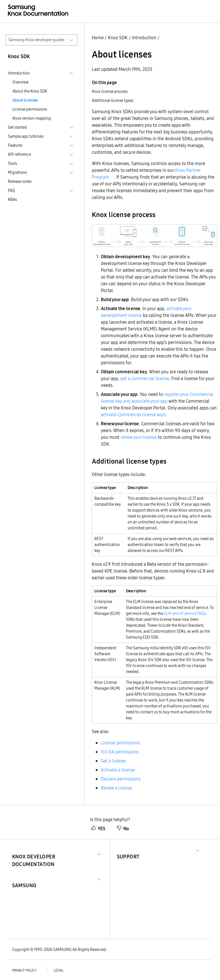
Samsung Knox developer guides (36, 40)
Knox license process (110, 91)
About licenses (25, 100)
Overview (21, 82)
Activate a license (118, 770)
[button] (54, 854)
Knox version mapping (32, 118)
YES (98, 828)
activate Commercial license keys (133, 415)
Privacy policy (24, 970)
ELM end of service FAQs (185, 613)
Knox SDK (118, 38)
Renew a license (116, 788)
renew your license (139, 437)
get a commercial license (145, 378)
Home (98, 38)
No (123, 828)
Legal (59, 970)
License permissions (30, 109)
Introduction (144, 38)
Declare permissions (121, 779)
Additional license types (113, 100)
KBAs (12, 199)
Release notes (20, 181)
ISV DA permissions (120, 752)
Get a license (113, 761)
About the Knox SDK (30, 91)
